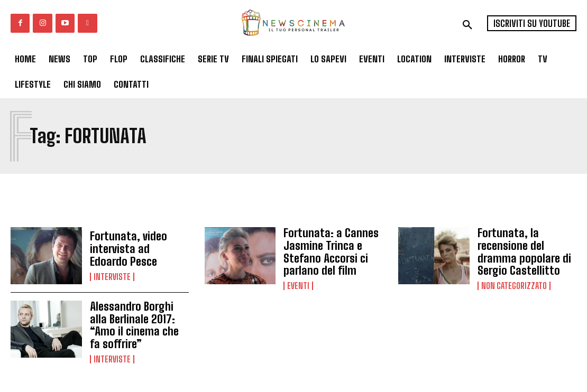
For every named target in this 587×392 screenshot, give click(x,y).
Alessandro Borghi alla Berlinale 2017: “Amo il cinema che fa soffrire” (139, 323)
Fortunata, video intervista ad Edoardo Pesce (136, 249)
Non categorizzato (514, 282)
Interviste (112, 275)
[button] (467, 25)
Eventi (298, 282)
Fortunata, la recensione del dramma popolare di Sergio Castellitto (527, 250)
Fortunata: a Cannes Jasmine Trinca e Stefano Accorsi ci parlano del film (327, 250)
